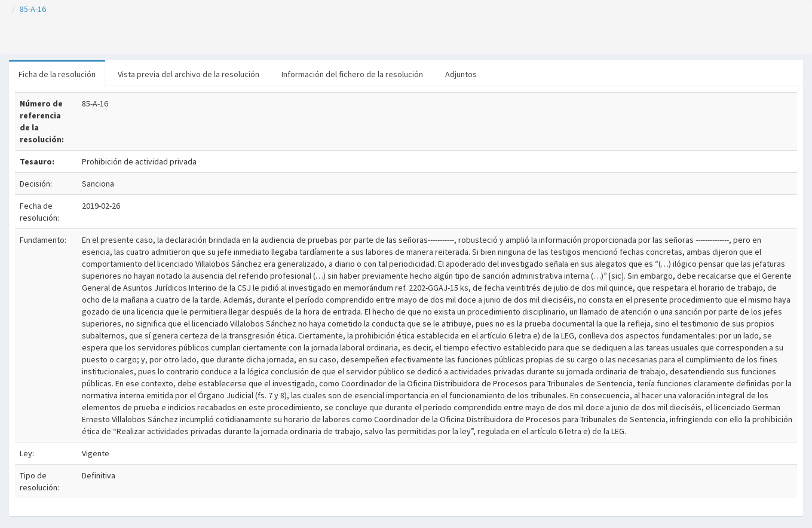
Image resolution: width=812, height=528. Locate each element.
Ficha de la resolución (57, 74)
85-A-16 (33, 9)
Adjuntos (461, 74)
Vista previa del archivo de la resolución (189, 74)
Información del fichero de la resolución (352, 74)
